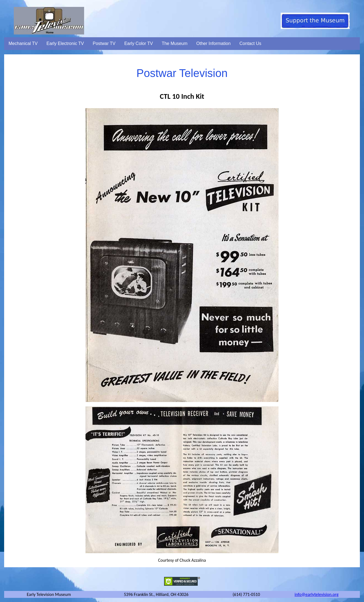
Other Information (214, 43)
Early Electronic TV (65, 43)
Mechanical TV (23, 43)
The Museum (174, 43)
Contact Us (250, 43)
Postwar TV (104, 43)
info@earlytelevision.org (316, 594)
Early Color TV (139, 43)
